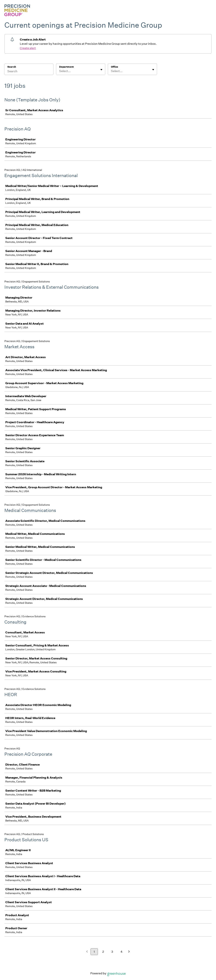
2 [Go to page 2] (103, 952)
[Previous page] (87, 952)
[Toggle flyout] (101, 70)
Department (66, 67)
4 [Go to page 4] (121, 952)
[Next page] (129, 952)
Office (115, 67)
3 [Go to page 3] (112, 952)
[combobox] (59, 71)
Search (12, 67)
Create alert (28, 48)
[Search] (29, 72)
